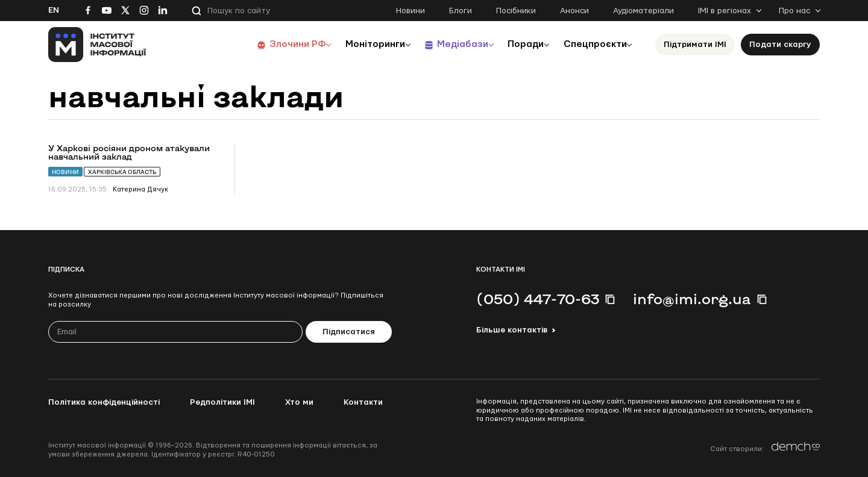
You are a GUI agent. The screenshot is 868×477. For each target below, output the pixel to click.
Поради (519, 44)
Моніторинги (361, 44)
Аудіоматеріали (643, 11)
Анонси (574, 11)
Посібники (516, 11)
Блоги (461, 11)
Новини (410, 11)
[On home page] (97, 45)
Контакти (363, 402)
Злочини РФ (281, 44)
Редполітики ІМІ (222, 402)
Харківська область (122, 172)
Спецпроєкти (593, 44)
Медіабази (452, 44)
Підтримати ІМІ (695, 45)
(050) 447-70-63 (538, 299)
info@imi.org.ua (692, 299)
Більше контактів (512, 330)
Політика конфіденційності (104, 402)
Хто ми (299, 402)
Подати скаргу (780, 45)
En (54, 10)
